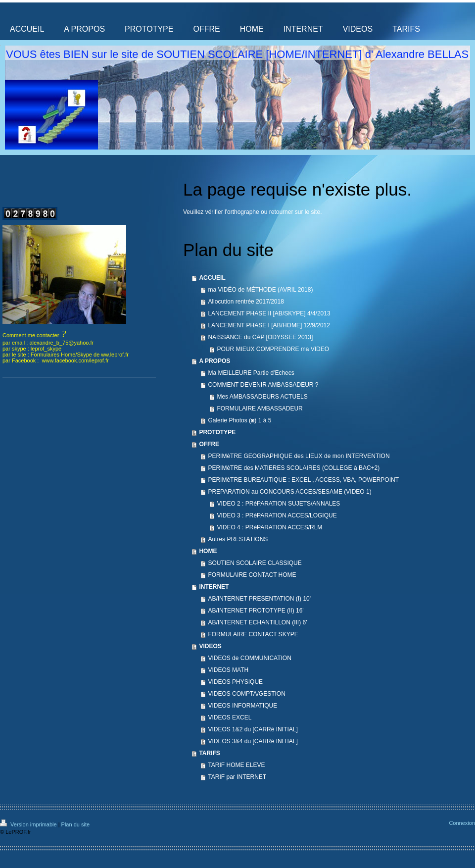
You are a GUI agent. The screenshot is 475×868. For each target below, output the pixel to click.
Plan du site (75, 824)
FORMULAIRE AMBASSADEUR (260, 408)
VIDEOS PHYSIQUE (235, 682)
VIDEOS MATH (228, 670)
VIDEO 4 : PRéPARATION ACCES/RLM (269, 527)
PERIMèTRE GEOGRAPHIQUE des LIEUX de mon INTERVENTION (299, 456)
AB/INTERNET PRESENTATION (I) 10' (259, 599)
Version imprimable (29, 824)
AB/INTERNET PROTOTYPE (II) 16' (256, 611)
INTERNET (214, 587)
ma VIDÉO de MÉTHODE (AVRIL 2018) (260, 290)
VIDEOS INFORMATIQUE (242, 706)
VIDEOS (210, 646)
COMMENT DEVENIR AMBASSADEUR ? (263, 385)
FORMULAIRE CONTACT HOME (252, 575)
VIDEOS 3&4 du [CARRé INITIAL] (253, 741)
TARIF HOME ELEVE (236, 765)
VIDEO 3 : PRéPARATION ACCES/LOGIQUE (277, 515)
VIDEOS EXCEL (230, 717)
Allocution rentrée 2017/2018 (246, 302)
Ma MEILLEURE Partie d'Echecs (251, 373)
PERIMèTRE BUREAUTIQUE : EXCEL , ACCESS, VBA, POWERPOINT (303, 480)
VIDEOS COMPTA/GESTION (246, 694)
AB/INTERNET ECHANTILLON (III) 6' (257, 622)
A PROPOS (214, 361)
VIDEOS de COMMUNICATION (249, 658)
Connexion (462, 823)
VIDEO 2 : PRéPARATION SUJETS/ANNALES (278, 504)
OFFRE (209, 444)
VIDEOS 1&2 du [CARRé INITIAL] (253, 729)
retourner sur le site (295, 212)
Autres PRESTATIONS (238, 539)
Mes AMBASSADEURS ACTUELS (262, 397)
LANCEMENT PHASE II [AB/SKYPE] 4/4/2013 (269, 313)
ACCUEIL (212, 278)
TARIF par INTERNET (237, 777)
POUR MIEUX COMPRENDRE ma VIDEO (273, 349)
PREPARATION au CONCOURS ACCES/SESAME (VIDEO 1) (289, 492)
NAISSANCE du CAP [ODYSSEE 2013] (260, 337)
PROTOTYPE (217, 432)
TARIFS (209, 753)
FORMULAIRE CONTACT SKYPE (253, 634)
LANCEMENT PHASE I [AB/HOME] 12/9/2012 (269, 325)
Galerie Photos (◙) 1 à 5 (239, 420)
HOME (208, 551)
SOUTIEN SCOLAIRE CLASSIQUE (255, 563)
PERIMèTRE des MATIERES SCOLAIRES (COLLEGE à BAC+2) (294, 468)
